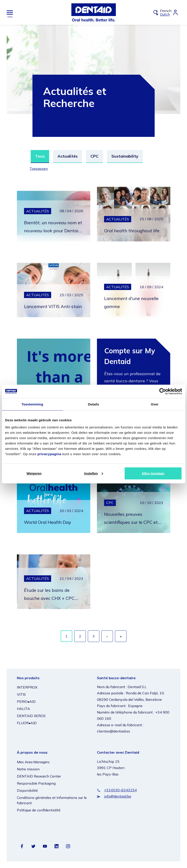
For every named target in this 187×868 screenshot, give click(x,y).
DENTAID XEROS (31, 716)
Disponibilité (27, 790)
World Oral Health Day (52, 522)
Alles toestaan (153, 473)
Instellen (94, 473)
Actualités (68, 156)
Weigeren (34, 473)
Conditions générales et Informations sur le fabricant (52, 800)
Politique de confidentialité (39, 810)
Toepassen (40, 168)
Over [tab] (155, 404)
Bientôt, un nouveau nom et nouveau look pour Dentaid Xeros (49, 230)
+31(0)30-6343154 (120, 790)
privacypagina (49, 454)
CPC (95, 156)
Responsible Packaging (36, 783)
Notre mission (28, 769)
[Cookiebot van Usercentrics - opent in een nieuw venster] (162, 391)
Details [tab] (94, 404)
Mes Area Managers (33, 762)
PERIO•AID (26, 701)
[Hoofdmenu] (10, 12)
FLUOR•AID (27, 723)
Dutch (165, 14)
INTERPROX (27, 687)
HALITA (23, 709)
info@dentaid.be (118, 796)
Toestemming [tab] (32, 404)
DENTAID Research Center (39, 776)
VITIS (21, 694)
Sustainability (125, 156)
